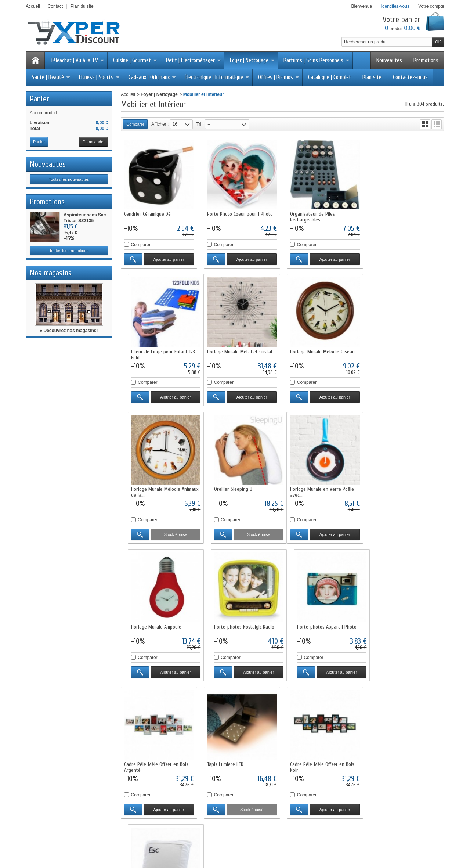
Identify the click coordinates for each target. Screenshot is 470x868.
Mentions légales (311, 742)
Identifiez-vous (395, 6)
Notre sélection (227, 749)
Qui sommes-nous (313, 729)
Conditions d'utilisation (151, 736)
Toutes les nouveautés (69, 179)
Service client (308, 756)
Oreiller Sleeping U (391, 351)
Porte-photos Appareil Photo (401, 488)
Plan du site (140, 762)
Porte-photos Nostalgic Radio (319, 488)
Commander (93, 142)
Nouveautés (389, 60)
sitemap (288, 841)
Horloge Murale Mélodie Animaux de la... (323, 354)
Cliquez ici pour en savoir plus (81, 803)
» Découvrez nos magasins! (69, 331)
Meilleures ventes (229, 742)
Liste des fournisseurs (233, 762)
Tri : (200, 124)
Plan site (372, 77)
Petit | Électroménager (194, 60)
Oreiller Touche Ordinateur (399, 625)
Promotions (426, 60)
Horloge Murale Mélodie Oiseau (239, 351)
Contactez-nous (410, 77)
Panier (39, 99)
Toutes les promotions (69, 251)
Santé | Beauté (51, 77)
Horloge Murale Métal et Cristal (157, 351)
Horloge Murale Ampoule (232, 488)
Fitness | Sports (99, 77)
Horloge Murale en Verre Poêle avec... (156, 491)
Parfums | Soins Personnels (317, 60)
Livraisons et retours (149, 729)
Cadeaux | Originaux (152, 77)
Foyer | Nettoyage (252, 60)
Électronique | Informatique (217, 77)
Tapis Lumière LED (225, 625)
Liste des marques (230, 756)
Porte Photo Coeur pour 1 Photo (240, 214)
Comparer (141, 244)
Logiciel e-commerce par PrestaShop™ (341, 841)
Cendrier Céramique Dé (147, 214)
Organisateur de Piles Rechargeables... (312, 217)
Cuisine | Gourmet (135, 60)
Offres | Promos (279, 77)
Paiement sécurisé (147, 742)
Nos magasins (51, 273)
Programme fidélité (147, 749)
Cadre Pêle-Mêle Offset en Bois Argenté (156, 628)
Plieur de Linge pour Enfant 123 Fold (404, 217)
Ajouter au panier (169, 259)
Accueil (128, 94)
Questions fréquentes (150, 756)
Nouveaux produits (138, 841)
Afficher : (160, 124)
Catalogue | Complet (330, 77)
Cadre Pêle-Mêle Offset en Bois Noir (321, 628)
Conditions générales (316, 749)
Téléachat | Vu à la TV (77, 60)
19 (426, 692)
